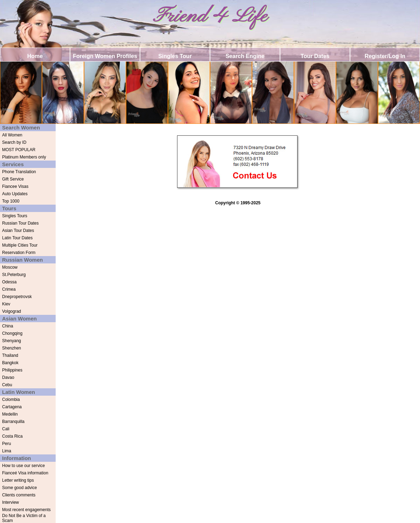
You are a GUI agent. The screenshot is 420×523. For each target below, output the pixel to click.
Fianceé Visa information (25, 473)
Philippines (12, 370)
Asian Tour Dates (18, 231)
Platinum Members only (24, 157)
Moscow (10, 267)
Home (35, 56)
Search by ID (14, 142)
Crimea (9, 289)
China (8, 326)
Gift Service (13, 179)
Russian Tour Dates (20, 223)
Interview (10, 502)
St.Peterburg (14, 275)
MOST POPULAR (19, 150)
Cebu (7, 385)
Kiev (6, 304)
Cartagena (12, 407)
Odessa (9, 282)
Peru (6, 444)
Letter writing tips (18, 480)
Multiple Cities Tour (20, 245)
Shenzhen (12, 348)
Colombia (11, 400)
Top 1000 (11, 201)
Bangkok (10, 363)
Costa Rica (12, 436)
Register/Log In (385, 56)
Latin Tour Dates (17, 238)
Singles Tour (175, 56)
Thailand (10, 355)
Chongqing (12, 333)
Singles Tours (15, 216)
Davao (8, 377)
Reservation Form (19, 253)
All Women (12, 135)
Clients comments (19, 495)
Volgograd (12, 311)
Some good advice (19, 488)
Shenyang (12, 341)
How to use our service (23, 466)
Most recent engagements (26, 510)
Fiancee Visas (15, 186)
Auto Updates (15, 194)
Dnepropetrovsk (17, 297)
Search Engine (245, 56)
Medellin (10, 414)
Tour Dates (315, 56)
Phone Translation (19, 172)
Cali (6, 429)
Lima (7, 451)
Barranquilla (13, 422)
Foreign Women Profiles (105, 56)
